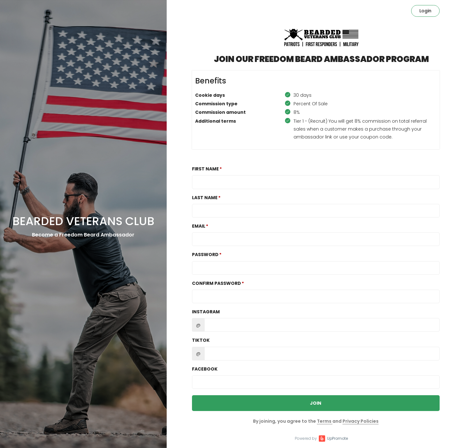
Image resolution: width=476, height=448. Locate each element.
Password (205, 255)
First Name (205, 169)
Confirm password (216, 283)
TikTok (201, 340)
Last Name (205, 198)
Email (199, 226)
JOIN (316, 403)
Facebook (205, 369)
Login (425, 11)
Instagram (206, 312)
